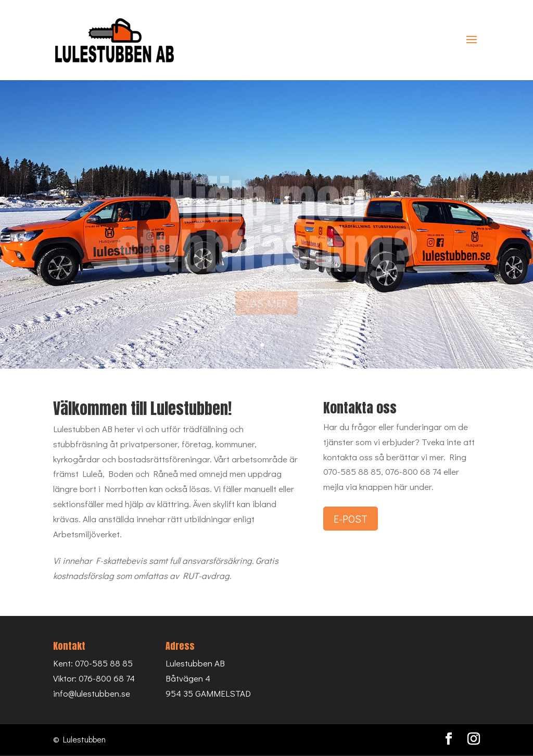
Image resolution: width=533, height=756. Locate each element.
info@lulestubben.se (92, 693)
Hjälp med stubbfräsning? (267, 232)
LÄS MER (266, 309)
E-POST (351, 519)
